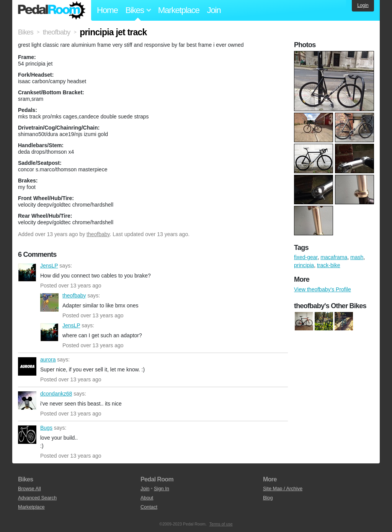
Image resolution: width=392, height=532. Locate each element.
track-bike (329, 265)
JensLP (27, 273)
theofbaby (98, 234)
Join (214, 10)
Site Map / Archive (283, 488)
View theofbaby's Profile (323, 289)
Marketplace (179, 10)
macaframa (334, 257)
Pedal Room (52, 10)
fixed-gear (306, 257)
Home (107, 10)
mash (357, 257)
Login (363, 5)
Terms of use (221, 524)
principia (304, 265)
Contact (149, 507)
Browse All (29, 488)
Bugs (27, 435)
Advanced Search (37, 498)
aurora (27, 366)
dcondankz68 (27, 401)
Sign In (162, 488)
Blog (268, 498)
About (147, 498)
